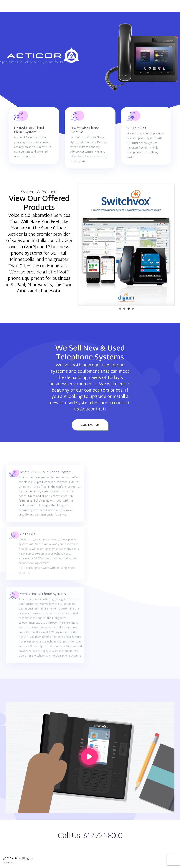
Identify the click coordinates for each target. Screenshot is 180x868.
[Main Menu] (8, 6)
